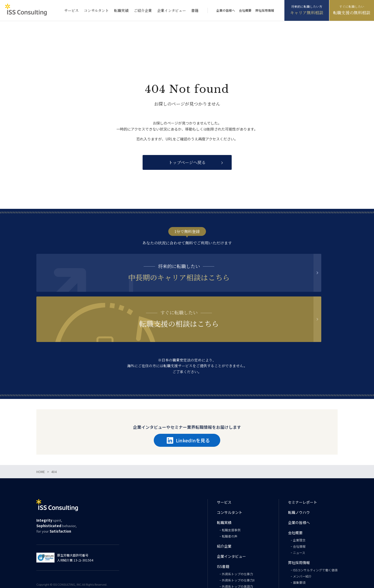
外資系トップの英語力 (237, 546)
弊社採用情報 (265, 10)
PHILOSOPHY (231, 558)
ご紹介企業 (143, 10)
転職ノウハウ (299, 472)
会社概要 (245, 10)
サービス (71, 10)
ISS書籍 (223, 526)
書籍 (195, 10)
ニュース (299, 512)
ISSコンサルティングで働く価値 (315, 530)
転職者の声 (230, 496)
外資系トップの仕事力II (238, 540)
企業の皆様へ (226, 10)
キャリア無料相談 (307, 13)
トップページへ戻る (187, 162)
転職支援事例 (231, 490)
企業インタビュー (172, 10)
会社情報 (299, 506)
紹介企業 (224, 506)
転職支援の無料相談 (352, 13)
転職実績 (121, 10)
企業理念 (299, 500)
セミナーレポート (303, 462)
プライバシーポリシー (306, 559)
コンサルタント (96, 10)
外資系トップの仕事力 (237, 534)
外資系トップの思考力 (237, 552)
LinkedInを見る (188, 400)
